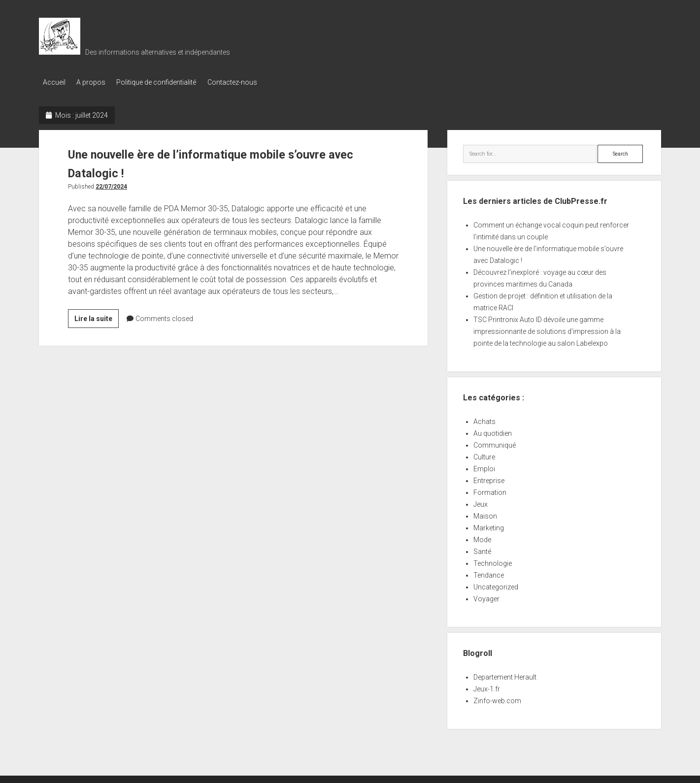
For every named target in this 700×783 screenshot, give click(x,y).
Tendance (489, 573)
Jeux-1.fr (487, 687)
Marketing (489, 526)
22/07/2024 (111, 184)
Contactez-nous (244, 82)
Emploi (484, 467)
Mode (482, 538)
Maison (485, 514)
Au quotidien (493, 431)
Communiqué (495, 443)
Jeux (481, 502)
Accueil (54, 82)
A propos (95, 82)
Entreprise (489, 479)
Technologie (493, 561)
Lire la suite (97, 318)
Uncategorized (496, 585)
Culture (484, 455)
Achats (484, 420)
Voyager (486, 597)
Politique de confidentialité (164, 82)
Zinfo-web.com (497, 699)
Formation (490, 490)
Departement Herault (505, 675)
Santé (482, 550)
